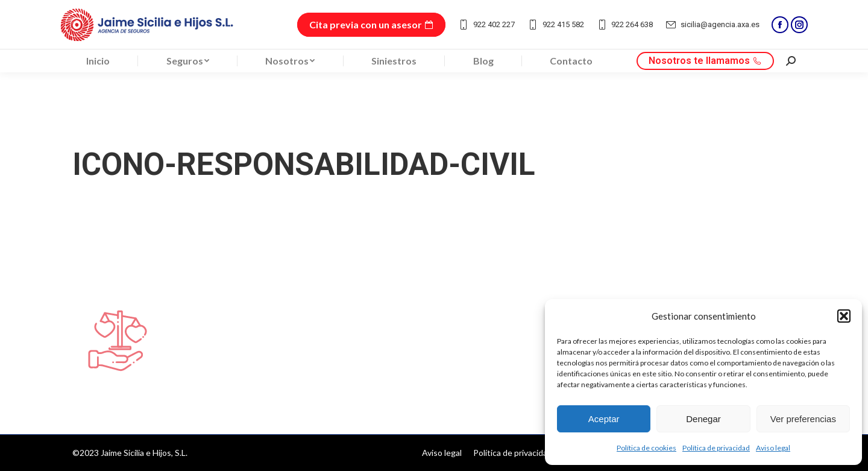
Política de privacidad (716, 448)
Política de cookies (646, 448)
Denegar (703, 419)
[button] (844, 316)
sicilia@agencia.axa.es (712, 25)
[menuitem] (98, 61)
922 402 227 (486, 25)
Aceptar (604, 419)
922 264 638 (625, 25)
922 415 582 (555, 25)
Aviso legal (773, 448)
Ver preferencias (803, 419)
